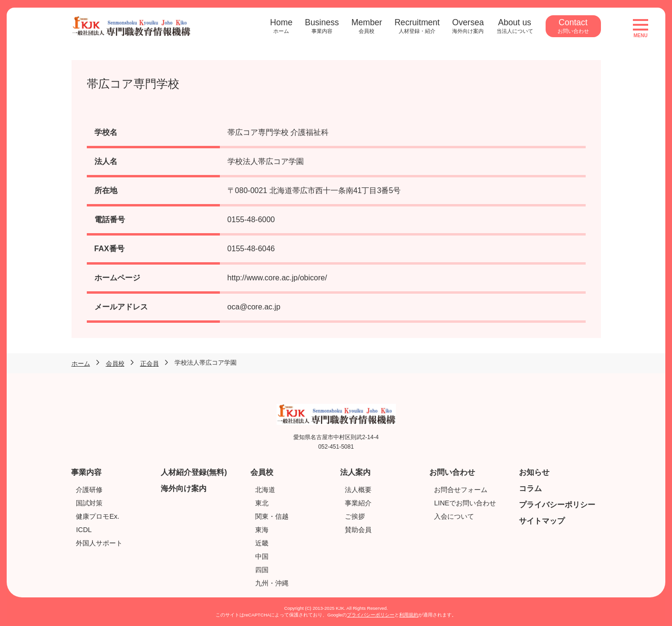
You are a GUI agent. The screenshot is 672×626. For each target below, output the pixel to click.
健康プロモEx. (98, 516)
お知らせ (534, 472)
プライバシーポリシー (557, 505)
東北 (262, 503)
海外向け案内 (184, 488)
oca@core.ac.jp (254, 307)
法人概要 (358, 490)
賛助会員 (358, 530)
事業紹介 (358, 503)
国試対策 (89, 503)
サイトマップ (542, 521)
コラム (530, 488)
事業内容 (86, 472)
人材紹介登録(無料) (194, 472)
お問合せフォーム (461, 490)
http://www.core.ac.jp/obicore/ (277, 278)
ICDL (84, 530)
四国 (262, 570)
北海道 (265, 490)
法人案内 (355, 472)
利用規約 (409, 615)
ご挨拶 (355, 516)
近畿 (262, 543)
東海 (262, 530)
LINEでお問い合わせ (465, 503)
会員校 (262, 472)
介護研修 (89, 490)
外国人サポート (99, 543)
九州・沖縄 (272, 583)
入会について (454, 516)
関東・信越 (272, 516)
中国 (262, 556)
